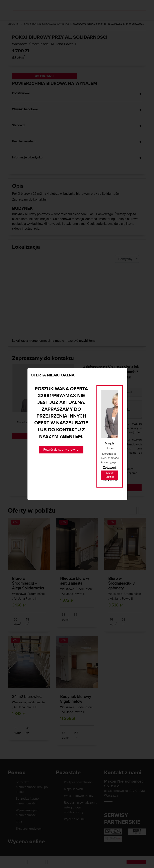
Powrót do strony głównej (61, 450)
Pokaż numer (110, 475)
